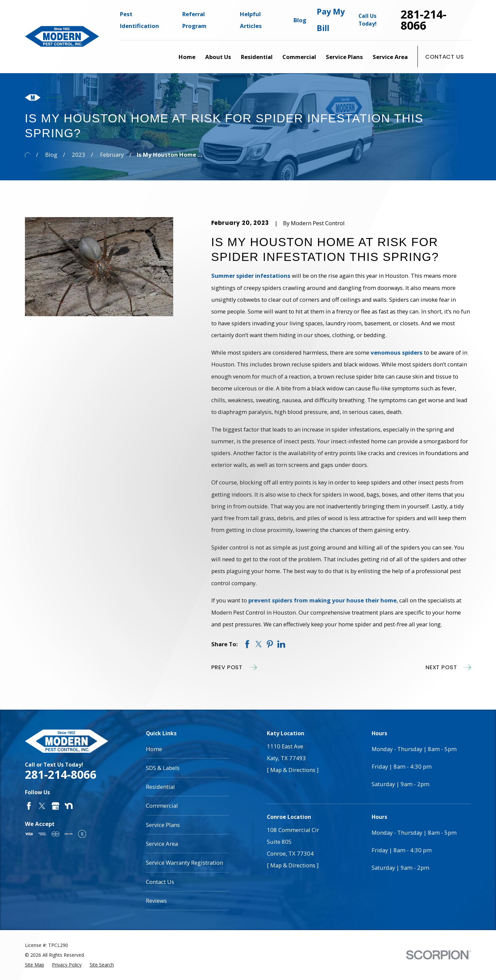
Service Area (162, 844)
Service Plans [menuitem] (344, 57)
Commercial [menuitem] (299, 57)
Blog (300, 20)
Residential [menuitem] (257, 57)
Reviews (156, 901)
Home (154, 749)
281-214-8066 (424, 20)
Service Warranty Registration (184, 863)
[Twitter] (42, 806)
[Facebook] (29, 806)
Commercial (162, 806)
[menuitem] (35, 965)
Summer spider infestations (251, 276)
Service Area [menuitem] (390, 57)
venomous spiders (397, 352)
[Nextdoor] (69, 806)
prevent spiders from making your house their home (322, 600)
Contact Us (444, 57)
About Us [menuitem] (218, 57)
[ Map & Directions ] (293, 770)
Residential (160, 787)
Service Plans (163, 825)
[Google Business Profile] (55, 806)
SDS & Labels (163, 768)
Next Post (448, 667)
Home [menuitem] (187, 57)
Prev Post (234, 667)
